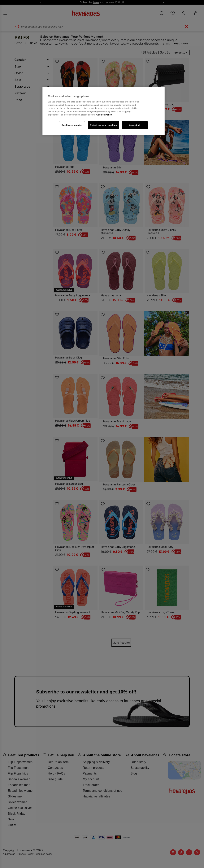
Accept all (135, 125)
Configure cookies (72, 125)
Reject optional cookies (103, 125)
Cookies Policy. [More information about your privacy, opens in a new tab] (104, 115)
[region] (103, 111)
